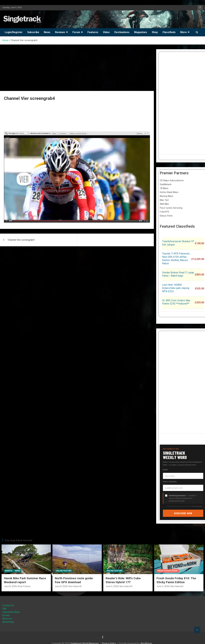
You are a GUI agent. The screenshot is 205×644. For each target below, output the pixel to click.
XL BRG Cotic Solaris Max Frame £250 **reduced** (176, 302)
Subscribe (33, 32)
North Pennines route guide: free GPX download (74, 580)
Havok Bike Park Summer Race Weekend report (25, 580)
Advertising (8, 622)
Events (9, 571)
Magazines (141, 32)
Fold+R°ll (164, 212)
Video (106, 32)
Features (93, 32)
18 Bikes (164, 188)
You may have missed (18, 540)
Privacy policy (197, 506)
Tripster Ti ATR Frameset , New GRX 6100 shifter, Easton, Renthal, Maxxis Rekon (176, 258)
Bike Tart (164, 200)
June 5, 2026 (163, 586)
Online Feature (64, 571)
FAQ (4, 609)
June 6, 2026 (112, 586)
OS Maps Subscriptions (172, 180)
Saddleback (166, 184)
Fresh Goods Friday (168, 571)
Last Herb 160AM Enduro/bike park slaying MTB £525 (176, 288)
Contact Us (8, 605)
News (47, 32)
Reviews (60, 32)
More (183, 32)
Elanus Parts (166, 216)
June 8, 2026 (10, 586)
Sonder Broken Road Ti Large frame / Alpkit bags (178, 274)
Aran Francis (24, 586)
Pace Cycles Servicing (171, 208)
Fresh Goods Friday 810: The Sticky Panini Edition (176, 580)
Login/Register (14, 32)
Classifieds (169, 32)
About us (7, 619)
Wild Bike (164, 204)
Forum (76, 32)
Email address (170, 482)
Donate (6, 615)
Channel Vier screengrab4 (21, 240)
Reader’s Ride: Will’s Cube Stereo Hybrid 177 (123, 580)
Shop (155, 32)
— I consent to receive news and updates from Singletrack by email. (183, 498)
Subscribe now (183, 513)
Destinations (122, 32)
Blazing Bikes (167, 196)
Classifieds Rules (11, 612)
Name (165, 470)
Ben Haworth (75, 586)
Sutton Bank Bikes (169, 192)
